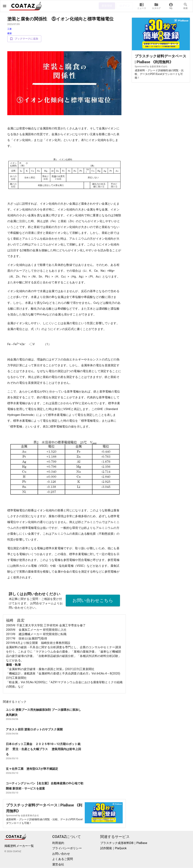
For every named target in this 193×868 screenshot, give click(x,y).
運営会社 (58, 865)
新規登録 (107, 6)
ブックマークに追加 (24, 39)
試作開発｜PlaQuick (113, 848)
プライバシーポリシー (67, 848)
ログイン (125, 6)
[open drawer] (5, 6)
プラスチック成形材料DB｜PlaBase (124, 843)
